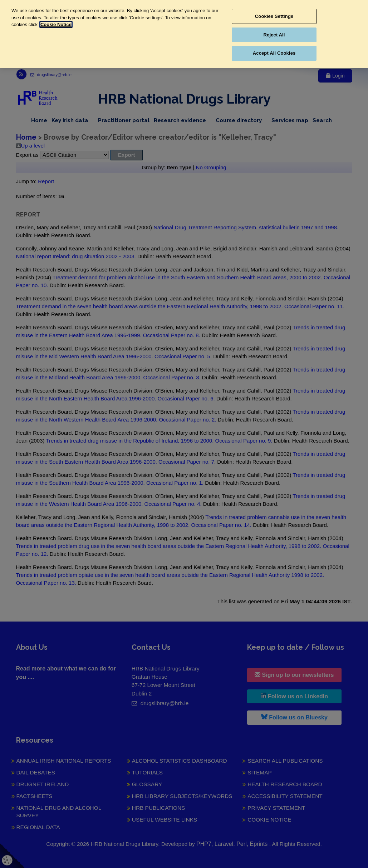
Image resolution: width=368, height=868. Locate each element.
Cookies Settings (274, 16)
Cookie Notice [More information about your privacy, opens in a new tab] (56, 24)
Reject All (274, 35)
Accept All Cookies (274, 53)
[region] (184, 34)
